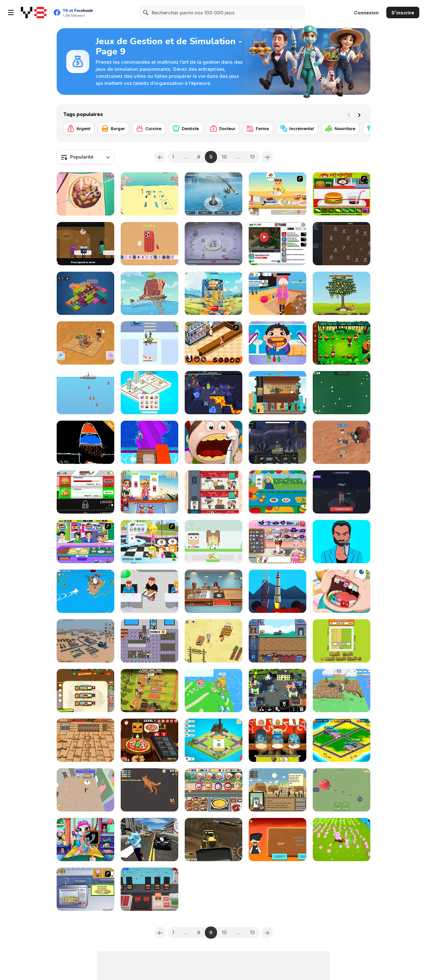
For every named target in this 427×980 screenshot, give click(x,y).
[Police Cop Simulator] (149, 840)
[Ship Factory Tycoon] (278, 840)
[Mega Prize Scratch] (213, 293)
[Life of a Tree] (342, 293)
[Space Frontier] (278, 591)
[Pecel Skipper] (213, 542)
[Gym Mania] (85, 740)
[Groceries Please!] (149, 641)
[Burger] (113, 128)
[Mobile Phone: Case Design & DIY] (149, 244)
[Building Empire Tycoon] (342, 740)
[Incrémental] (297, 128)
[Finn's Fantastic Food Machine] (85, 244)
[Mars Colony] (342, 442)
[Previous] (160, 157)
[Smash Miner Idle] (149, 442)
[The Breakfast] (278, 194)
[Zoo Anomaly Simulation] (278, 442)
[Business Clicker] (85, 492)
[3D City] (85, 641)
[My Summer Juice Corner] (149, 492)
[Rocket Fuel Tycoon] (342, 492)
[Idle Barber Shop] (213, 492)
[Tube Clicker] (278, 244)
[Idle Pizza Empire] (278, 393)
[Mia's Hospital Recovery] (85, 840)
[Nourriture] (340, 128)
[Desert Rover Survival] (85, 343)
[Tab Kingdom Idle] (342, 244)
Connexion (366, 13)
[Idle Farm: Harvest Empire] (149, 691)
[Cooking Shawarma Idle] (213, 591)
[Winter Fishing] (213, 194)
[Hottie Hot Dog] (85, 542)
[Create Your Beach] (149, 194)
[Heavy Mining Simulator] (213, 840)
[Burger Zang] (342, 194)
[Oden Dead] (278, 740)
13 (252, 157)
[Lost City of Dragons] (213, 740)
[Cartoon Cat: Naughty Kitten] (85, 790)
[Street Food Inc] (149, 343)
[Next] (360, 114)
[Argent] (79, 128)
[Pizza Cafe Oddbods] (213, 790)
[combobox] (85, 157)
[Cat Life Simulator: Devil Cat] (278, 293)
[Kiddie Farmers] (213, 641)
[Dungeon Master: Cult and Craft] (213, 393)
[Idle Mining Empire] (278, 641)
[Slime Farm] (342, 840)
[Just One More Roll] (342, 393)
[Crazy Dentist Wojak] (278, 343)
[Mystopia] (85, 293)
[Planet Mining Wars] (213, 244)
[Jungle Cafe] (342, 343)
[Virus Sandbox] (278, 691)
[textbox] (85, 157)
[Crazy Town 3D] (149, 393)
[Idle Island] (213, 691)
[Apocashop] (278, 790)
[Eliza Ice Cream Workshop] (278, 542)
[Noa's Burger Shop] (149, 889)
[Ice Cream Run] (149, 542)
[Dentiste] (186, 128)
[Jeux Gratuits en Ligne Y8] (34, 12)
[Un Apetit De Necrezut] (213, 343)
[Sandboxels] (85, 442)
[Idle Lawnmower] (342, 641)
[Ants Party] (342, 790)
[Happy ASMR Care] (342, 542)
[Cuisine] (149, 128)
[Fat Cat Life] (149, 790)
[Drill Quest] (342, 691)
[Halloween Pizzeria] (149, 740)
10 (224, 157)
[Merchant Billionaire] (85, 691)
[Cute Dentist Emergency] (342, 591)
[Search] (146, 12)
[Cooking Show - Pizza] (85, 889)
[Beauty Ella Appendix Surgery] (85, 194)
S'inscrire (403, 13)
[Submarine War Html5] (85, 393)
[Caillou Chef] (278, 492)
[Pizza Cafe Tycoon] (149, 591)
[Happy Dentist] (213, 442)
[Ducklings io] (85, 591)
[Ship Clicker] (149, 293)
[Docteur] (223, 128)
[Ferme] (258, 128)
